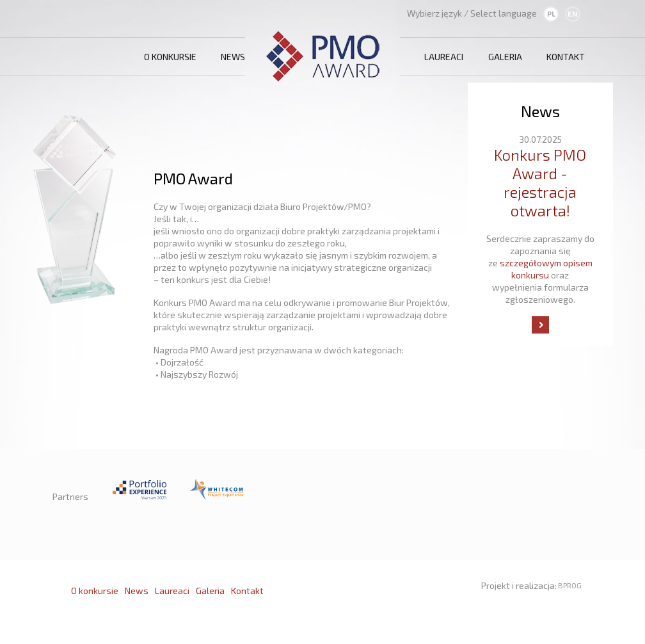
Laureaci (444, 57)
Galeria (505, 57)
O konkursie (170, 57)
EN (572, 14)
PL (551, 14)
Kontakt (566, 57)
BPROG (570, 585)
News (233, 57)
